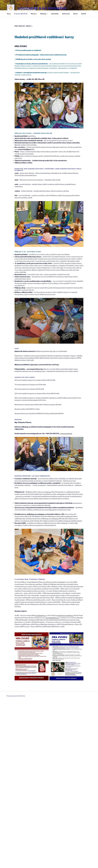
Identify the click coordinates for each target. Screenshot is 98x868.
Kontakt (84, 14)
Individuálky (55, 14)
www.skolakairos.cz (52, 618)
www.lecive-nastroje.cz (65, 616)
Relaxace (34, 14)
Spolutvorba (66, 14)
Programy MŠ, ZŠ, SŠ (21, 14)
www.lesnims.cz (41, 616)
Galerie (75, 14)
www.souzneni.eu (66, 434)
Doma (9, 14)
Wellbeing (44, 14)
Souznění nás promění (42, 8)
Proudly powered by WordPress (16, 696)
